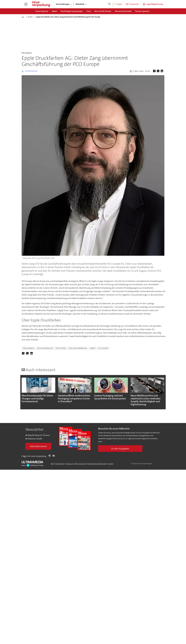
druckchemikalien (45, 348)
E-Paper (119, 4)
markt (93, 348)
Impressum (69, 464)
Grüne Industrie (42, 11)
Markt (54, 11)
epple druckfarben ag (78, 348)
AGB (52, 464)
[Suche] (109, 4)
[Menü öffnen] (26, 4)
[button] (160, 392)
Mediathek (80, 4)
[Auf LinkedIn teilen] (162, 71)
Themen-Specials (142, 11)
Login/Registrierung (155, 4)
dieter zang (61, 348)
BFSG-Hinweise (80, 464)
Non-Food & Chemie (103, 11)
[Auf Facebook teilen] (155, 71)
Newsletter (134, 4)
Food (89, 11)
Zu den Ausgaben (120, 449)
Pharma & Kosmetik (123, 11)
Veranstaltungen (63, 4)
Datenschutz (60, 464)
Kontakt (110, 464)
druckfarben (28, 348)
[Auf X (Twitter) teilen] (159, 71)
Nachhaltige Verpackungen (72, 11)
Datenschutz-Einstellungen (97, 464)
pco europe (103, 348)
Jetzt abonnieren (38, 446)
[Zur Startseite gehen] (41, 4)
